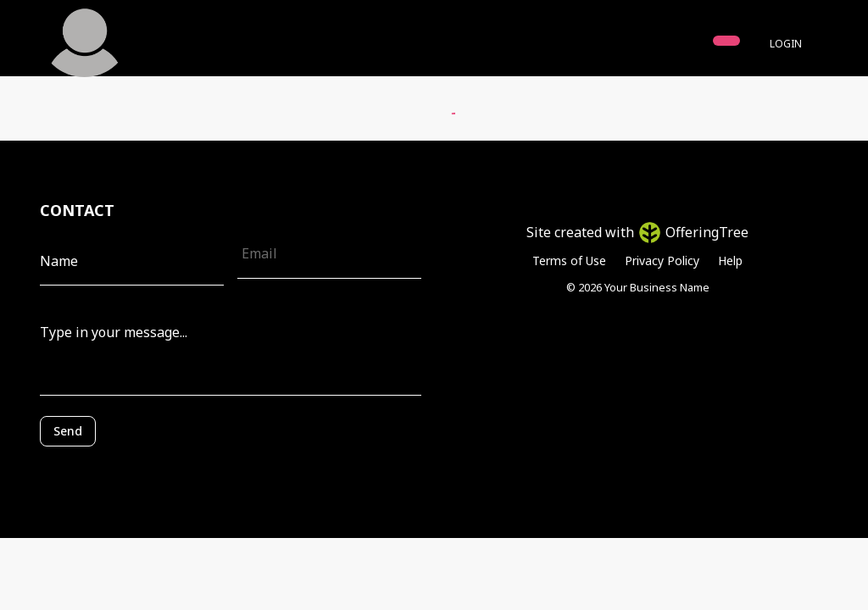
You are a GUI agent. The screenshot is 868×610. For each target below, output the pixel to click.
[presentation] (116, 472)
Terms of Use (569, 261)
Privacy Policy (662, 261)
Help (730, 261)
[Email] (329, 254)
